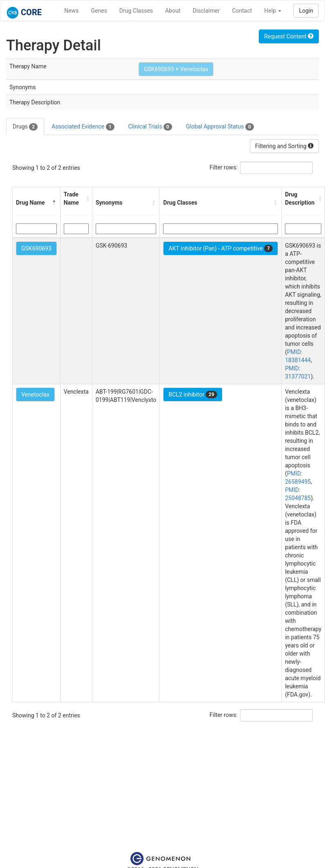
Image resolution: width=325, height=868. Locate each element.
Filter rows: (224, 167)
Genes (99, 11)
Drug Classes (136, 11)
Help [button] (273, 11)
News (71, 11)
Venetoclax (35, 395)
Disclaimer (206, 11)
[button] (54, 203)
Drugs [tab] (25, 127)
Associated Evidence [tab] (83, 127)
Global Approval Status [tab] (220, 127)
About (173, 11)
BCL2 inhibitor (193, 395)
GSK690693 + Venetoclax (176, 69)
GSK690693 (36, 248)
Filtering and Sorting (284, 146)
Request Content (289, 36)
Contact (242, 11)
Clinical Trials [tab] (150, 127)
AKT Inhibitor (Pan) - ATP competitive (221, 248)
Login (306, 11)
